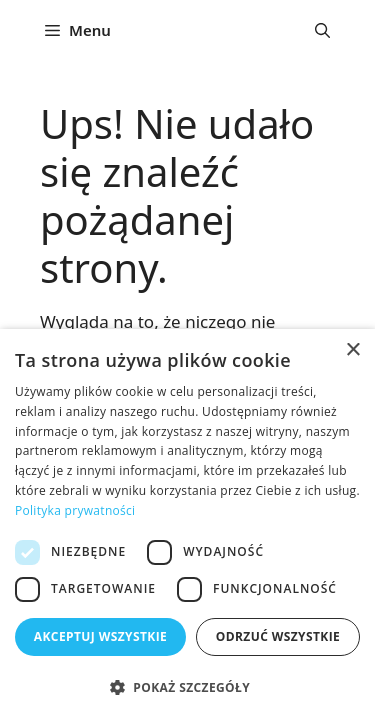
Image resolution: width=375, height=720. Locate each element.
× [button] (352, 350)
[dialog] (187, 524)
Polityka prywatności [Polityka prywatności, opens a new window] (75, 510)
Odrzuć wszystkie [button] (278, 636)
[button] (322, 30)
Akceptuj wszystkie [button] (100, 636)
